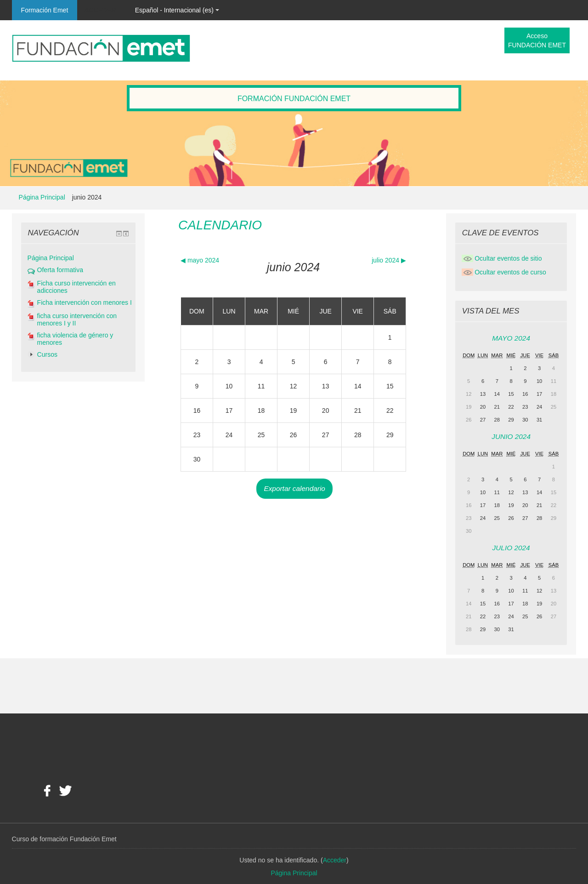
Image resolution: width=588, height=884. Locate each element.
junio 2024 (87, 197)
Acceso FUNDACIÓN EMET (537, 40)
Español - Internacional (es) (177, 10)
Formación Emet (45, 10)
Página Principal (42, 197)
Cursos (47, 354)
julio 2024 (511, 548)
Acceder (100, 10)
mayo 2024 (511, 338)
